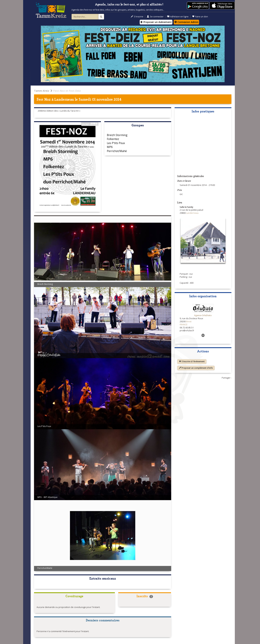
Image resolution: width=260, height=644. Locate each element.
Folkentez (113, 139)
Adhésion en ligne (178, 17)
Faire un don (200, 17)
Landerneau (64, 99)
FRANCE (184, 325)
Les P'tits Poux (116, 143)
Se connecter (155, 17)
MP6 (110, 147)
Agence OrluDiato (203, 315)
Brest (189, 321)
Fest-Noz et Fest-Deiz (67, 91)
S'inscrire (137, 17)
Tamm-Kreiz (42, 91)
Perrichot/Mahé (117, 151)
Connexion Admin (186, 22)
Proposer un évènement (156, 22)
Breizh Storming (117, 135)
